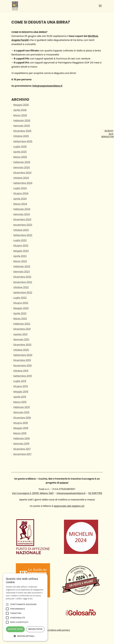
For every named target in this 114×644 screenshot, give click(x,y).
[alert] (25, 607)
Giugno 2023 (21, 246)
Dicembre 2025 (22, 131)
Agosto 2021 (20, 334)
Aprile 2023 (20, 256)
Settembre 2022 (23, 293)
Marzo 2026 (20, 115)
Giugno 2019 (21, 386)
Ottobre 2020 (21, 350)
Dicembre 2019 (22, 360)
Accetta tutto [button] (15, 629)
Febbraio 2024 (22, 209)
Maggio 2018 (21, 428)
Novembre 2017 (22, 454)
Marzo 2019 (20, 402)
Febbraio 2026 (22, 121)
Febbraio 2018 (22, 438)
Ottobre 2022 (21, 287)
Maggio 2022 (21, 308)
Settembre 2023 (23, 235)
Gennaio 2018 (21, 444)
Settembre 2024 (23, 183)
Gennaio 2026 (22, 126)
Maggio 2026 (21, 105)
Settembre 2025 (23, 141)
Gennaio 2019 (21, 412)
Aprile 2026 (20, 110)
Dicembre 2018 (22, 418)
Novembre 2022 (23, 282)
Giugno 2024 (21, 193)
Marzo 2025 (20, 157)
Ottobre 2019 (21, 371)
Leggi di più (28, 599)
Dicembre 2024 (22, 173)
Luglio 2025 (20, 147)
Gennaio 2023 (22, 272)
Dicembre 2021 (22, 329)
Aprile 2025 (20, 152)
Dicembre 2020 (22, 345)
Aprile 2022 (20, 313)
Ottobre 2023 (21, 230)
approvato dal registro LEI (69, 506)
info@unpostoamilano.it (47, 86)
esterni (64, 483)
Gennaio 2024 (22, 214)
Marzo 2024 (20, 204)
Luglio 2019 (20, 381)
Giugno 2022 (21, 303)
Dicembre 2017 (22, 449)
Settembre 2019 (23, 376)
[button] (25, 636)
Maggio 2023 (21, 251)
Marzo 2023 (20, 261)
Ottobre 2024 (21, 178)
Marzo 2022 (20, 319)
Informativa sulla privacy (57, 630)
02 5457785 (95, 493)
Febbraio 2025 (22, 162)
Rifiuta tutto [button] (35, 629)
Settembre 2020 (23, 355)
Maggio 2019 (21, 392)
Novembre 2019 (23, 366)
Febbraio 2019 (22, 407)
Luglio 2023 (20, 240)
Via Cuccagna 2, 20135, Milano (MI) (33, 493)
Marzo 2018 (20, 433)
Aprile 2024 (20, 199)
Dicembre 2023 (22, 219)
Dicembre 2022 (22, 277)
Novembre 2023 (23, 225)
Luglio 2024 (20, 188)
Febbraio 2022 (22, 324)
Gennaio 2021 (21, 339)
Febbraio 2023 (22, 266)
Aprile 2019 (20, 397)
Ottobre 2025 (21, 136)
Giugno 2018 (21, 423)
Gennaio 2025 (22, 167)
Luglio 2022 (20, 298)
